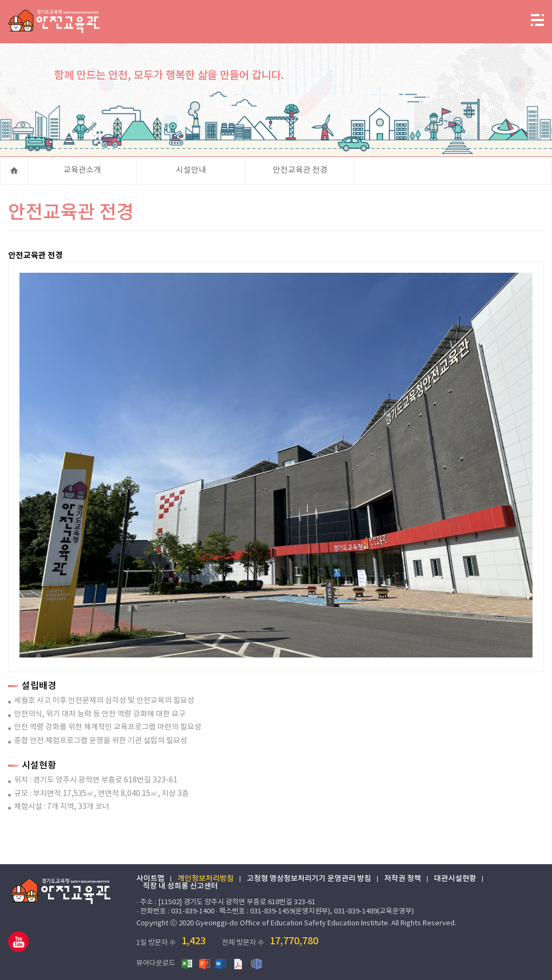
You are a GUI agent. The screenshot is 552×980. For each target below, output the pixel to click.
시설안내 (191, 170)
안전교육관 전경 (300, 170)
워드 (222, 963)
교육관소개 (82, 170)
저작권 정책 (403, 879)
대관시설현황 (455, 879)
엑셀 (187, 963)
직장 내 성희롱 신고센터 (180, 886)
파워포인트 (205, 963)
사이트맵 (150, 879)
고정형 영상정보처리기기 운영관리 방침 (309, 879)
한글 (257, 963)
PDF (239, 963)
